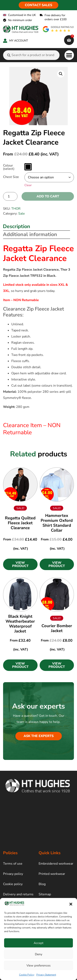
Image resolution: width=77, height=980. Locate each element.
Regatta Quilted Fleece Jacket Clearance (20, 523)
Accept (38, 943)
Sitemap (45, 894)
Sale (22, 214)
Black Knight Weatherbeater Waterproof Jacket (20, 624)
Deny (39, 954)
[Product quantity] (10, 196)
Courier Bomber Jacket (57, 628)
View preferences (38, 965)
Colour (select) (9, 167)
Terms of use (13, 864)
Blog (42, 884)
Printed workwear (52, 874)
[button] (71, 904)
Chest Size (11, 177)
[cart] (69, 40)
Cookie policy (13, 884)
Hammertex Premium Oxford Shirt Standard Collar (57, 523)
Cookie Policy (27, 975)
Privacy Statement (46, 975)
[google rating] (58, 29)
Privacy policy (13, 874)
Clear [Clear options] (28, 185)
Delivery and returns (18, 894)
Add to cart (48, 196)
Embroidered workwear (56, 864)
